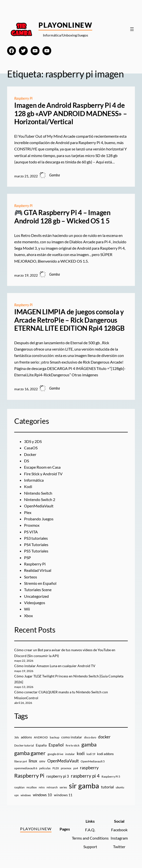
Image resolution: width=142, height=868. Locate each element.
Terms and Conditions (90, 838)
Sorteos (31, 577)
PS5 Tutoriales (36, 551)
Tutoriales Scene (38, 590)
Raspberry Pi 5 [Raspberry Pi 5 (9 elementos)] (111, 776)
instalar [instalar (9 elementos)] (70, 754)
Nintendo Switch (38, 493)
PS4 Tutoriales (36, 545)
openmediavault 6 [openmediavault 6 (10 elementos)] (26, 768)
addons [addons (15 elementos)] (26, 737)
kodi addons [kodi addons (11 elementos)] (105, 754)
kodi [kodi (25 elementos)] (81, 754)
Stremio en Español (40, 583)
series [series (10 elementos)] (63, 787)
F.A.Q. (90, 830)
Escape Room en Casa (42, 467)
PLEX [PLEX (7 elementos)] (56, 768)
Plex (28, 513)
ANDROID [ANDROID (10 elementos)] (41, 737)
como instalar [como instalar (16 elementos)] (72, 737)
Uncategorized (36, 596)
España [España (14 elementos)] (41, 745)
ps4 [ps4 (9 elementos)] (76, 768)
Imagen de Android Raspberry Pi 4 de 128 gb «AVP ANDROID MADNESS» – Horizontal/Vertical (71, 113)
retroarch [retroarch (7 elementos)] (52, 787)
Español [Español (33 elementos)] (56, 745)
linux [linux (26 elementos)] (33, 761)
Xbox (28, 616)
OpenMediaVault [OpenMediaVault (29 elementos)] (63, 761)
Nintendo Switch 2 (40, 500)
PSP (27, 558)
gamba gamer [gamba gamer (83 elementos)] (30, 753)
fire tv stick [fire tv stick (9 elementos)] (73, 745)
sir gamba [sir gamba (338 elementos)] (84, 786)
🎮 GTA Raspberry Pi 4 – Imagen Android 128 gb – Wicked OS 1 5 (62, 217)
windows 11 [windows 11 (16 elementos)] (63, 795)
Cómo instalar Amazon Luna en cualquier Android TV (55, 666)
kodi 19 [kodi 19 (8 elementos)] (91, 754)
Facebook (119, 830)
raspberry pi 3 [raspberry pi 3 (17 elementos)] (58, 776)
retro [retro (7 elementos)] (42, 787)
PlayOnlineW (65, 25)
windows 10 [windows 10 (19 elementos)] (42, 795)
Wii (27, 609)
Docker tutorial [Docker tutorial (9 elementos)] (24, 745)
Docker (30, 454)
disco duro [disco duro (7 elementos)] (90, 737)
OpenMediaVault (39, 506)
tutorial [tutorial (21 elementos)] (107, 787)
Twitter (119, 847)
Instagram (119, 838)
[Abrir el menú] (132, 29)
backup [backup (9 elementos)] (55, 737)
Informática (34, 480)
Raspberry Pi (23, 98)
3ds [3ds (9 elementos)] (17, 737)
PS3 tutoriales (36, 538)
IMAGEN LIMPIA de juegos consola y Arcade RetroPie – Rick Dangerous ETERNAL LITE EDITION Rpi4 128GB (69, 320)
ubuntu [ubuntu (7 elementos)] (120, 787)
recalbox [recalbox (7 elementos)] (32, 787)
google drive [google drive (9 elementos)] (55, 754)
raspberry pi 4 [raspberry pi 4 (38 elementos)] (85, 776)
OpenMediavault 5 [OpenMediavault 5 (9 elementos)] (93, 761)
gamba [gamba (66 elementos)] (89, 745)
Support (90, 847)
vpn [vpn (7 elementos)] (16, 795)
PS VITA (31, 532)
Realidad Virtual (38, 570)
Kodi (28, 487)
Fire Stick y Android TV (43, 474)
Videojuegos (35, 603)
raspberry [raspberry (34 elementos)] (89, 768)
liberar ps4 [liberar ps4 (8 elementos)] (20, 761)
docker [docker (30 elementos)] (104, 737)
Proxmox (32, 525)
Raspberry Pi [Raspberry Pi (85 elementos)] (29, 776)
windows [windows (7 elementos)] (26, 795)
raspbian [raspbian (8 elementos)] (19, 787)
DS (26, 461)
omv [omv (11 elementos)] (42, 761)
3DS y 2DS (33, 441)
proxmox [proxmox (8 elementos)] (66, 768)
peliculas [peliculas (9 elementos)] (45, 768)
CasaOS (31, 448)
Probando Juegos (39, 519)
